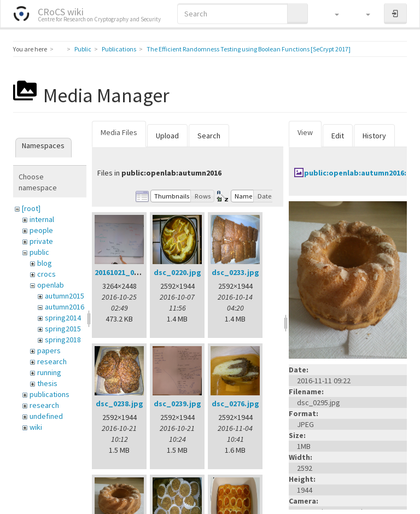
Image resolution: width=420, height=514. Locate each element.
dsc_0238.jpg (119, 404)
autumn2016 (65, 307)
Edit (338, 136)
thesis (47, 383)
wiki (36, 427)
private (41, 241)
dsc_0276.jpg (235, 404)
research (52, 361)
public (39, 252)
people (41, 230)
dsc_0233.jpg (235, 272)
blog (45, 263)
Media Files (119, 132)
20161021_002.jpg (126, 272)
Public (83, 49)
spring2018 (63, 340)
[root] (31, 208)
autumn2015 (65, 296)
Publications (119, 49)
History (374, 136)
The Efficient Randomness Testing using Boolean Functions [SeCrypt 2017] (249, 49)
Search (209, 136)
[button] (332, 14)
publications (49, 394)
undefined (46, 416)
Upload (167, 136)
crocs (46, 274)
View (305, 132)
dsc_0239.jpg (177, 404)
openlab (51, 285)
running (49, 372)
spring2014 (63, 318)
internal (42, 219)
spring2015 (63, 329)
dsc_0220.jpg (177, 272)
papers (49, 351)
